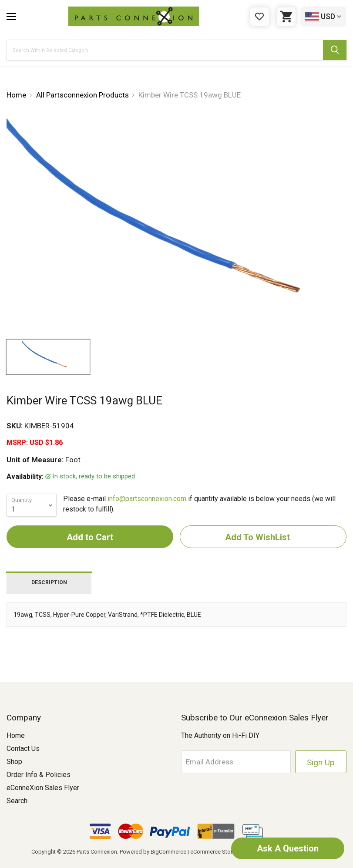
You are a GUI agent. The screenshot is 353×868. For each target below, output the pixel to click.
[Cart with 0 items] (286, 17)
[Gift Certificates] (260, 17)
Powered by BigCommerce (153, 852)
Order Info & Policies (39, 775)
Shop (14, 762)
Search (17, 801)
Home (16, 735)
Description (49, 582)
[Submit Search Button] (335, 50)
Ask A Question (288, 848)
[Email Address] (236, 762)
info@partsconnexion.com (147, 499)
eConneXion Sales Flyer (43, 788)
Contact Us (23, 749)
